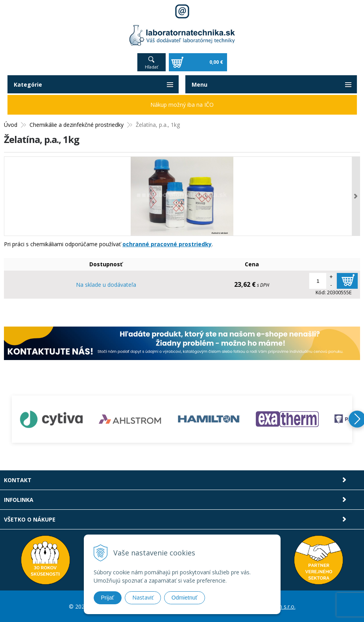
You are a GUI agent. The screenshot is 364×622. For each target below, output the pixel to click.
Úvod (11, 125)
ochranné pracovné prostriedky (167, 244)
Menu (200, 84)
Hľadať (152, 67)
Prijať (108, 598)
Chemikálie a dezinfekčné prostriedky (77, 125)
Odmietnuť (185, 598)
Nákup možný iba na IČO (182, 105)
